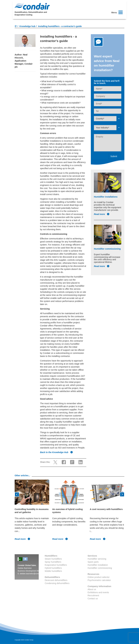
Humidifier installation (98, 565)
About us (92, 589)
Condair (32, 6)
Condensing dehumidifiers (57, 583)
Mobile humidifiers (53, 571)
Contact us (93, 599)
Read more (102, 214)
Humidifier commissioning (100, 568)
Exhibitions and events (98, 592)
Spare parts (93, 562)
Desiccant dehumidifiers (56, 580)
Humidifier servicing (97, 559)
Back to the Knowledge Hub (56, 452)
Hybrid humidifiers (53, 568)
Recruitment (93, 595)
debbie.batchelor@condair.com (33, 574)
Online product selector (99, 577)
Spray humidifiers (53, 562)
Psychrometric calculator (99, 580)
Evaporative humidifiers (56, 565)
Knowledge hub (27, 26)
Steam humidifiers (53, 559)
